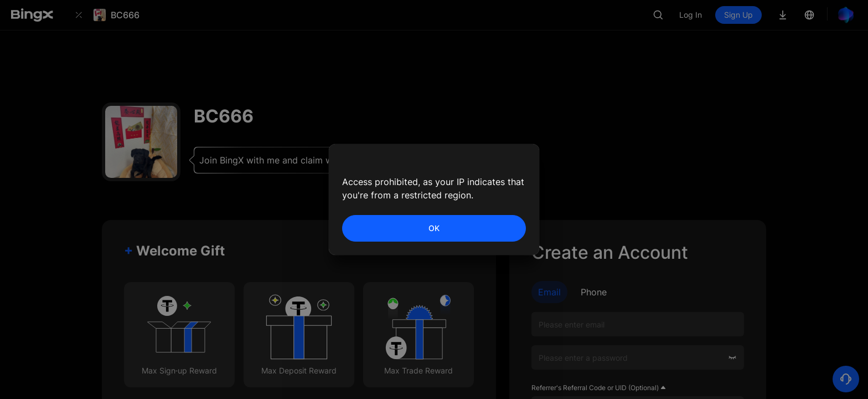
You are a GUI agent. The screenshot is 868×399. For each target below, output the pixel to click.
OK (434, 228)
